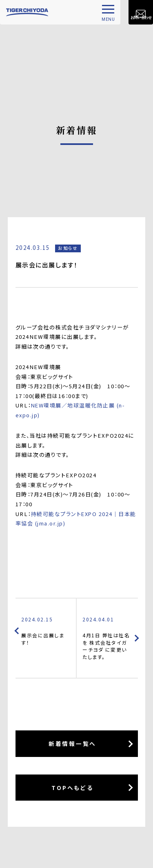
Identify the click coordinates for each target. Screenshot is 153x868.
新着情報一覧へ (72, 745)
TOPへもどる (72, 788)
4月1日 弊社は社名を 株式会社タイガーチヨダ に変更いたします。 (107, 638)
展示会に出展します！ (46, 631)
